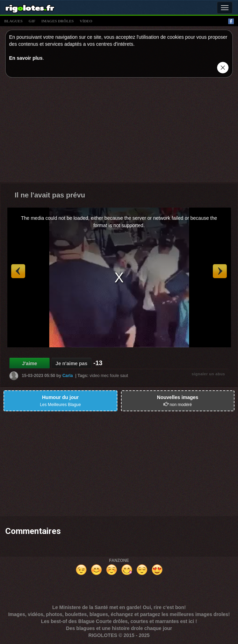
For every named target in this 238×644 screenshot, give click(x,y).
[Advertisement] (119, 132)
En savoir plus (26, 58)
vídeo (86, 21)
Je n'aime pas (71, 363)
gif (32, 21)
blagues (13, 21)
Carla (67, 376)
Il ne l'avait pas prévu (50, 195)
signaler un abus (208, 374)
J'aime (30, 363)
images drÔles (57, 21)
